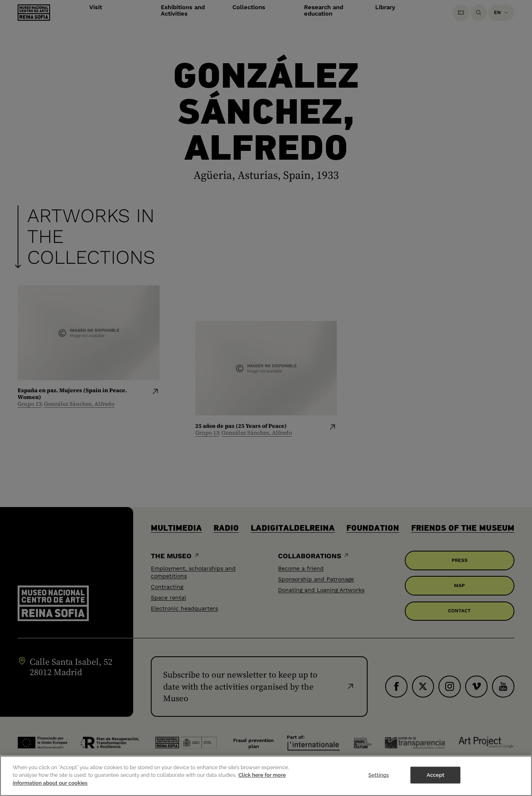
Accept (435, 780)
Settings (379, 780)
